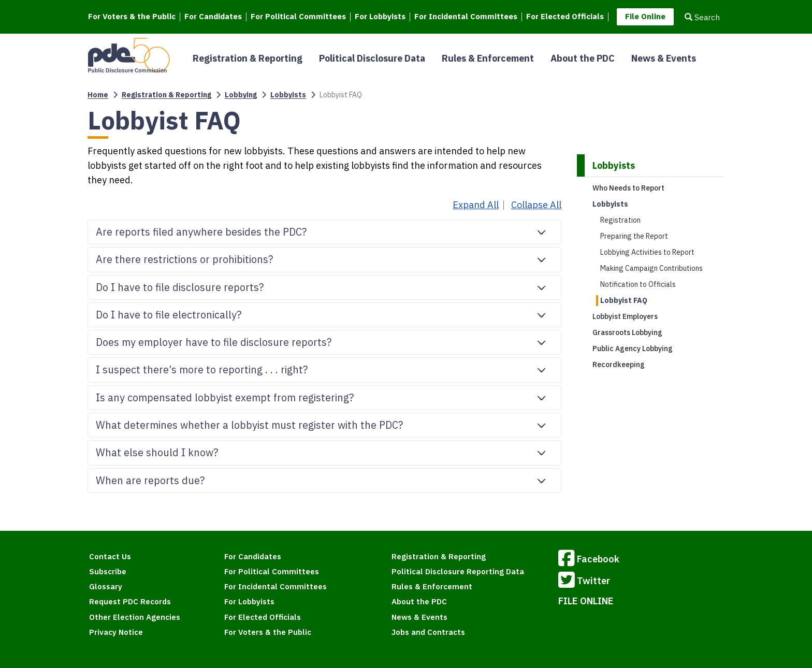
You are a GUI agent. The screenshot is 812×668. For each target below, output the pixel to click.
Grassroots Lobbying (627, 332)
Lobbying (241, 95)
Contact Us (110, 556)
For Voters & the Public (132, 17)
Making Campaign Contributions (651, 268)
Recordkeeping (619, 365)
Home (98, 95)
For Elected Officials (565, 17)
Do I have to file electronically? (326, 312)
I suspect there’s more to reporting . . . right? (326, 367)
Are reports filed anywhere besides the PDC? (326, 229)
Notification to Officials (638, 284)
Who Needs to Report (628, 188)
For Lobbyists (380, 17)
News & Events (664, 58)
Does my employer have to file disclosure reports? (326, 339)
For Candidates (213, 17)
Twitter (584, 582)
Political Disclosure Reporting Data (458, 571)
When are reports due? (326, 477)
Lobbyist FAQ (624, 300)
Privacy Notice (116, 632)
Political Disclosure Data (372, 58)
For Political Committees (298, 17)
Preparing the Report (634, 236)
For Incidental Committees (466, 17)
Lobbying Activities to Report (647, 252)
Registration (620, 220)
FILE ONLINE (586, 601)
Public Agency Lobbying (633, 348)
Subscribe (108, 571)
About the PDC (583, 58)
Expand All (476, 205)
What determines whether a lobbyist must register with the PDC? (326, 422)
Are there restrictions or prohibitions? (326, 256)
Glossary (106, 586)
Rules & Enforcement (488, 58)
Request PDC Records (130, 601)
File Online (645, 16)
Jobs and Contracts (428, 632)
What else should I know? (326, 449)
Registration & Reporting (248, 58)
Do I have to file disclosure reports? (326, 284)
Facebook (589, 560)
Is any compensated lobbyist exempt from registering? (326, 395)
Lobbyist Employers (625, 316)
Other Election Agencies (135, 617)
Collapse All (536, 205)
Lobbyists (288, 95)
